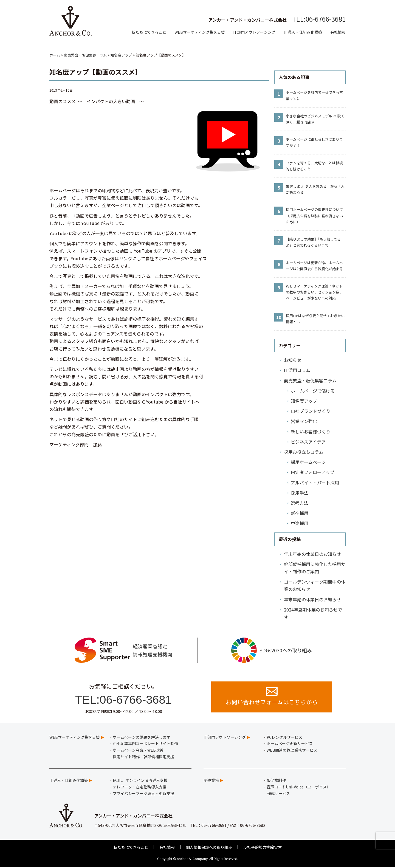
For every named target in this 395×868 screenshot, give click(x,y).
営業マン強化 (304, 421)
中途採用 (300, 523)
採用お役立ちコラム (304, 452)
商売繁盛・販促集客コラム (310, 381)
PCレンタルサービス (284, 738)
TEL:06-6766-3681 (319, 19)
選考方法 (300, 503)
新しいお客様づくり (311, 432)
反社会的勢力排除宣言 (263, 848)
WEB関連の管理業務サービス (292, 751)
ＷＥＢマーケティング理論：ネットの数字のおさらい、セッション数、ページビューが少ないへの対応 (314, 292)
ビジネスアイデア (308, 442)
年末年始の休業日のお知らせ (312, 554)
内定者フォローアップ (313, 472)
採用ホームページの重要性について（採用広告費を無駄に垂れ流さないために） (314, 215)
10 (279, 317)
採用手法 (300, 493)
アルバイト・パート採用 (315, 483)
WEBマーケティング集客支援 (200, 32)
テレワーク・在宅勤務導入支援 (140, 788)
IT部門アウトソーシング (254, 32)
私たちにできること (149, 32)
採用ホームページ (308, 462)
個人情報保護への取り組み (209, 848)
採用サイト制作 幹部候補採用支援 (143, 757)
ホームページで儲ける (313, 391)
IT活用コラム (297, 370)
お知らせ (293, 360)
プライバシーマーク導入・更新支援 (143, 794)
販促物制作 (276, 781)
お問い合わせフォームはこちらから (272, 697)
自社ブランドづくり (311, 411)
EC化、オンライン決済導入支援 (140, 781)
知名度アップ (304, 401)
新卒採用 (300, 513)
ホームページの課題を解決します (142, 738)
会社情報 (338, 32)
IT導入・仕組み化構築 (303, 32)
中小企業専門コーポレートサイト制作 (145, 745)
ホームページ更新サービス (290, 745)
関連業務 (211, 781)
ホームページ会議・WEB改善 (138, 751)
